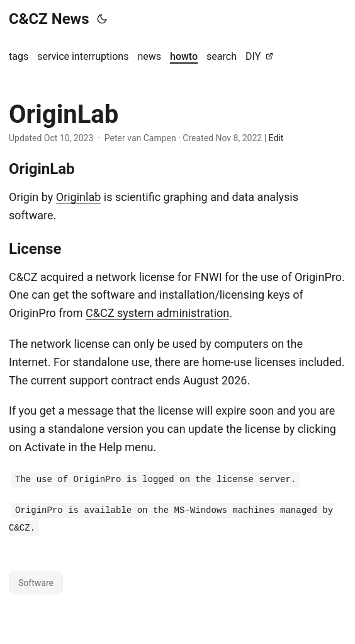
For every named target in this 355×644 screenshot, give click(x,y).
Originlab (79, 197)
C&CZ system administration (157, 313)
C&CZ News (49, 19)
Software (36, 583)
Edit (276, 138)
